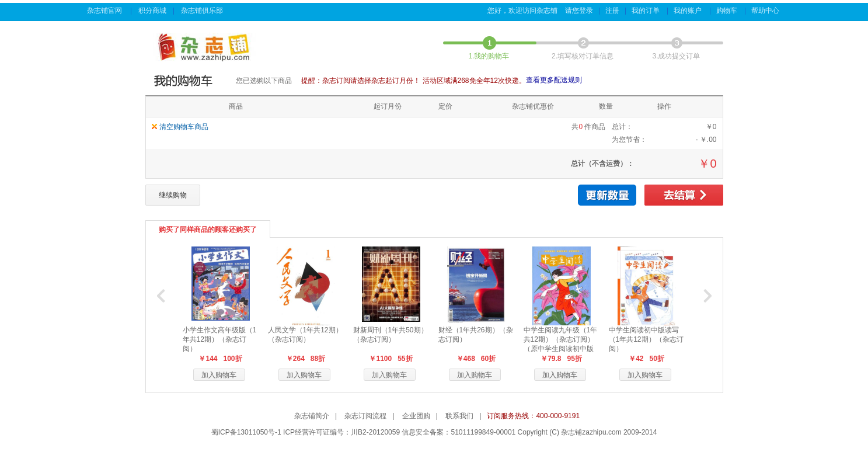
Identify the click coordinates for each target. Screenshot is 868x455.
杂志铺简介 (312, 416)
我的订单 (646, 11)
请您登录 (579, 11)
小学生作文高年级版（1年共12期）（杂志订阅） (220, 339)
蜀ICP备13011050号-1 (246, 432)
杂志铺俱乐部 (203, 11)
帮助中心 (766, 11)
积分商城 (152, 11)
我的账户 (689, 11)
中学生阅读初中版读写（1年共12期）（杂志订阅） (646, 339)
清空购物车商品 (184, 127)
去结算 (684, 195)
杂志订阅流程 (365, 416)
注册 (612, 11)
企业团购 (416, 416)
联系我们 (459, 416)
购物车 (728, 11)
